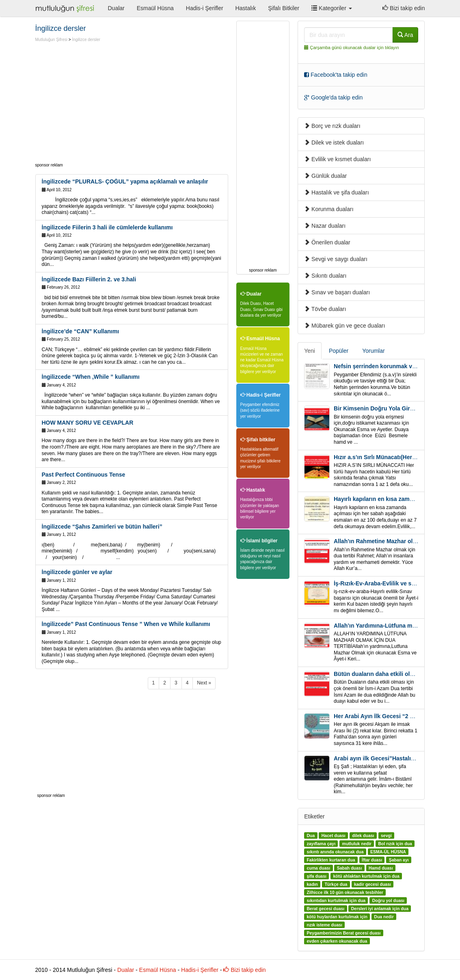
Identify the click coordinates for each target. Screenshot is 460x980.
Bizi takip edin (404, 8)
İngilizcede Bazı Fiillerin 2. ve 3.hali (89, 279)
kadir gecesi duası (373, 884)
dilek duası (363, 835)
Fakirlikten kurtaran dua (331, 860)
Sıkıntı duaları (325, 276)
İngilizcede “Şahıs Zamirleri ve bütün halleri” (102, 527)
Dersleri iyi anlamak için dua (380, 909)
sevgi (386, 835)
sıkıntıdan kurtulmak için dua (336, 900)
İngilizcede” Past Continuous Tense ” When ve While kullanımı (126, 624)
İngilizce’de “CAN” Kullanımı (81, 331)
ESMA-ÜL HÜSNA (388, 852)
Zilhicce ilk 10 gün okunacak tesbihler (345, 892)
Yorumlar (374, 351)
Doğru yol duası (388, 900)
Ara (405, 35)
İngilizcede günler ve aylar (77, 572)
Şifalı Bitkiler (284, 8)
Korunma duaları (329, 209)
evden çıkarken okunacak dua (337, 941)
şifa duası (316, 876)
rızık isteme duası (324, 925)
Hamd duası (381, 868)
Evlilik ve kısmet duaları (337, 159)
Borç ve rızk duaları (332, 126)
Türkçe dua (336, 884)
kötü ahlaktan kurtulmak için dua (366, 876)
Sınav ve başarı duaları (337, 292)
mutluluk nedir (357, 844)
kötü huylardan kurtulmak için (337, 917)
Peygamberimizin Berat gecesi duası (343, 933)
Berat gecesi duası (325, 909)
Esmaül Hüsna (155, 8)
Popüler (339, 351)
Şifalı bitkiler (258, 440)
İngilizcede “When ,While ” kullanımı (91, 377)
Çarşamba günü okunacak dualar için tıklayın (354, 47)
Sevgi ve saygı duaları (336, 259)
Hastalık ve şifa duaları (337, 192)
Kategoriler (332, 8)
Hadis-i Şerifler (205, 8)
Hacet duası (334, 835)
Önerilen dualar (327, 242)
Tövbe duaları (325, 309)
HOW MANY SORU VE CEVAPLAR (88, 423)
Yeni (310, 351)
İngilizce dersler (86, 40)
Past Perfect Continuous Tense (84, 475)
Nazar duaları (325, 226)
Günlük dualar (325, 176)
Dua (311, 835)
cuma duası (318, 868)
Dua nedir (384, 917)
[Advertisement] (104, 104)
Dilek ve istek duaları (334, 142)
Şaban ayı (399, 860)
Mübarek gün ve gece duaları (344, 326)
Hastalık (246, 8)
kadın (312, 884)
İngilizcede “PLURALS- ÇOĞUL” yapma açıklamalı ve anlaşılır (125, 181)
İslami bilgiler (259, 541)
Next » (204, 683)
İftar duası (372, 860)
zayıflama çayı (321, 844)
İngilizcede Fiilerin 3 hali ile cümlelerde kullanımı (107, 227)
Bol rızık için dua (395, 844)
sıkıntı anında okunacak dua (335, 852)
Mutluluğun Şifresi (51, 40)
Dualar (116, 8)
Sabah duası (350, 868)
